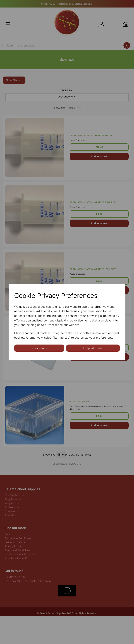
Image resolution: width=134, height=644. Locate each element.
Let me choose (39, 348)
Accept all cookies (93, 348)
